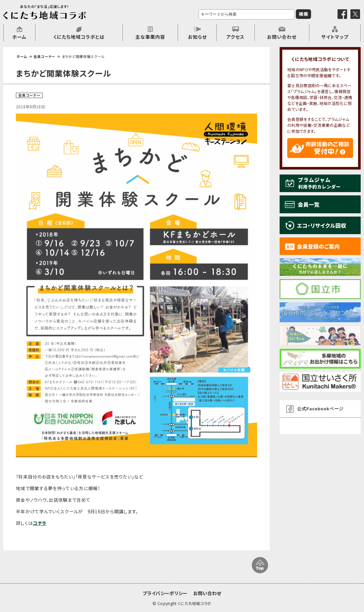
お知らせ (197, 37)
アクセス (235, 37)
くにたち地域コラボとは (79, 37)
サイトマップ (335, 37)
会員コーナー (45, 56)
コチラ (40, 523)
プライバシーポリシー (165, 593)
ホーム (19, 37)
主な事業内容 (150, 37)
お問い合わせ (282, 37)
